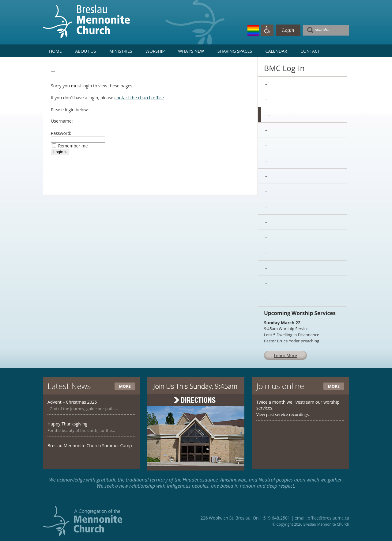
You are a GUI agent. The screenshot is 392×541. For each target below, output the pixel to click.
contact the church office (139, 98)
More (125, 386)
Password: (61, 133)
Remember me (73, 146)
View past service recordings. (283, 414)
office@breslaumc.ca (328, 518)
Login (288, 30)
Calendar (276, 51)
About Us (85, 51)
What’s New (191, 51)
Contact (310, 51)
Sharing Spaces (235, 51)
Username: (62, 121)
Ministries (121, 51)
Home (55, 51)
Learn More (285, 355)
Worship (155, 51)
